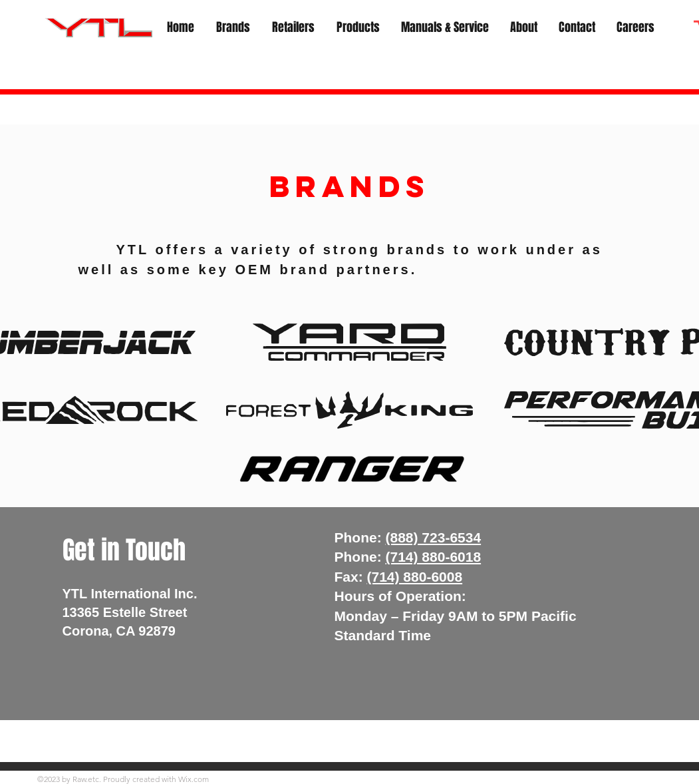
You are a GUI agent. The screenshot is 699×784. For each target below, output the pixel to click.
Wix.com (194, 779)
